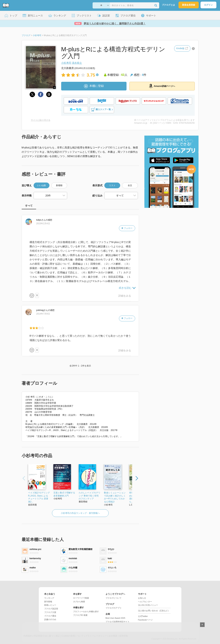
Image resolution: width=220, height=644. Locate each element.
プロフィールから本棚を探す (86, 612)
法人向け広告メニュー (148, 605)
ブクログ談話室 (51, 609)
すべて (29, 206)
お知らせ (142, 598)
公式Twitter (143, 616)
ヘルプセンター (145, 602)
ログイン (208, 5)
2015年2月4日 (43, 224)
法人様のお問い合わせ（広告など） (154, 611)
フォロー (127, 228)
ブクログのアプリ (114, 608)
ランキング (49, 598)
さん (41, 220)
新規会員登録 (189, 5)
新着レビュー (50, 605)
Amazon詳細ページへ (162, 86)
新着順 (59, 185)
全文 (130, 185)
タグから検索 (79, 602)
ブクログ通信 (50, 616)
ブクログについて (114, 598)
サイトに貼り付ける (41, 120)
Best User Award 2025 (115, 618)
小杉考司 (66, 63)
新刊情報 (48, 602)
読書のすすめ (50, 619)
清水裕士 (77, 63)
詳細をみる (125, 296)
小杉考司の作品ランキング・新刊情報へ (80, 513)
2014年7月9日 (43, 314)
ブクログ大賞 (50, 612)
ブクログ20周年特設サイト (118, 622)
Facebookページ (145, 620)
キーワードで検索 (81, 598)
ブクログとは (168, 5)
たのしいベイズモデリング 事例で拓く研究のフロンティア (90, 496)
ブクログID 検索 (80, 615)
